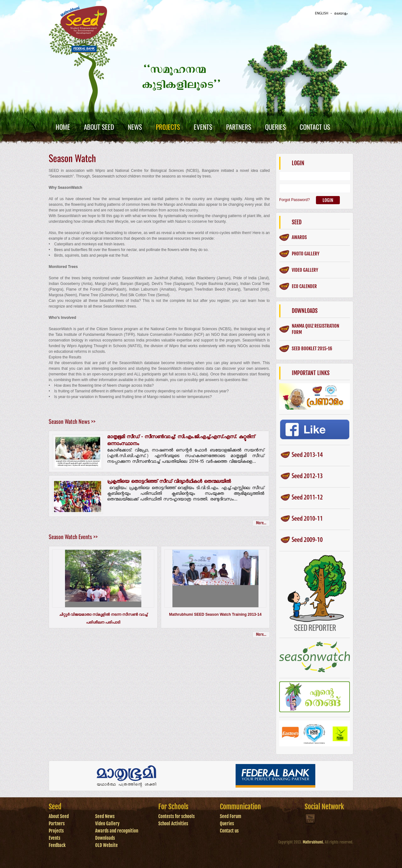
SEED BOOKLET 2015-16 (312, 349)
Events (203, 127)
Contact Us (315, 127)
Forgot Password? (294, 200)
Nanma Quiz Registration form (315, 329)
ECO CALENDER (304, 286)
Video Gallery (107, 824)
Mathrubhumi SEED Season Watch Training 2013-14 (215, 614)
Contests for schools (177, 816)
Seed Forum (231, 816)
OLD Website (106, 845)
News (135, 127)
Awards (299, 237)
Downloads (105, 838)
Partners (239, 127)
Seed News (105, 816)
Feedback (57, 845)
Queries (275, 127)
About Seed (99, 127)
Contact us (229, 831)
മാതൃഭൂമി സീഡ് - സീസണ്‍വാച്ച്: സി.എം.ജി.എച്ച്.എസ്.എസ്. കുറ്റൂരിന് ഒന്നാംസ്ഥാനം (181, 441)
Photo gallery (306, 254)
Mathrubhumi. (313, 842)
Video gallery (305, 270)
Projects (168, 127)
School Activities (173, 824)
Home (63, 127)
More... (261, 523)
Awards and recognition (117, 831)
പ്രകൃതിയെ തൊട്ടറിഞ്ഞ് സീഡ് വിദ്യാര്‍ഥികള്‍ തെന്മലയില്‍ (169, 482)
